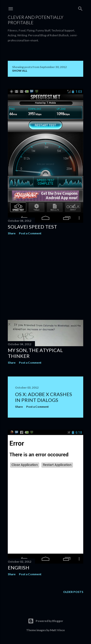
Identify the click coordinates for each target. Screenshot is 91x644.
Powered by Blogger (45, 621)
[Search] (80, 8)
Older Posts (73, 592)
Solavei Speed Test (32, 227)
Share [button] (12, 233)
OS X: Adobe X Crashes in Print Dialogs (44, 397)
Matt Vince (57, 630)
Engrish (19, 567)
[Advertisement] (45, 277)
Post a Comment (30, 233)
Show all (20, 71)
